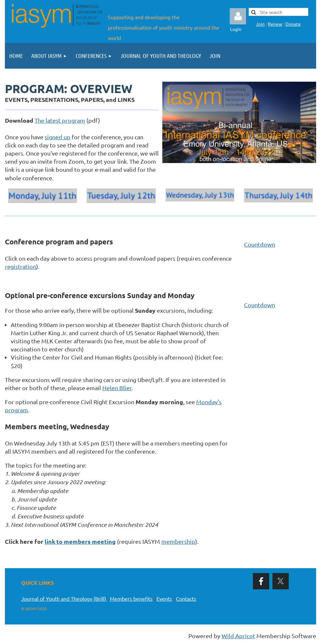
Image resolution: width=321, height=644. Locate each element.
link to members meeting (80, 541)
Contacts (186, 598)
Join (260, 24)
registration (21, 266)
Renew (275, 24)
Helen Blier (117, 388)
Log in (238, 16)
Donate (293, 24)
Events (164, 598)
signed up (58, 137)
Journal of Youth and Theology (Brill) (64, 598)
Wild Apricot (238, 636)
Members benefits (131, 598)
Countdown (260, 244)
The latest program (60, 120)
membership (178, 541)
